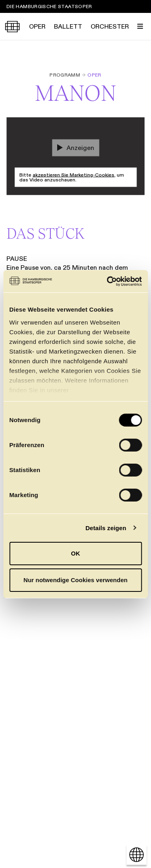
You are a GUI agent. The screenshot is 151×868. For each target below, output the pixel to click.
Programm (65, 75)
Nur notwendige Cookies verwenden (75, 580)
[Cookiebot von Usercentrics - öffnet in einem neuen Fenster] (108, 281)
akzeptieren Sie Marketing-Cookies (73, 175)
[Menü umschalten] (140, 26)
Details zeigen (106, 528)
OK (75, 553)
